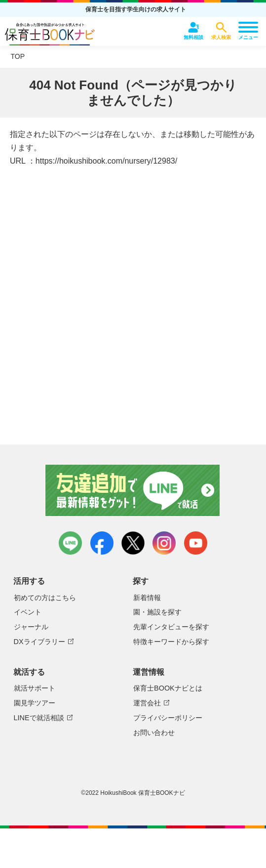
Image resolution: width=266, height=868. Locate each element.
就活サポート (35, 688)
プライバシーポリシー (168, 718)
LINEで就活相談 (39, 718)
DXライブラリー (39, 642)
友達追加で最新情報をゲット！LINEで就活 (133, 490)
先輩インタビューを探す (171, 627)
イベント (28, 612)
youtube (196, 543)
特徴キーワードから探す (171, 642)
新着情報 (147, 598)
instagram (164, 543)
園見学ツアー (35, 703)
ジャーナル (31, 627)
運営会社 (147, 703)
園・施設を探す (157, 612)
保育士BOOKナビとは (168, 688)
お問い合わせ (154, 733)
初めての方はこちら (45, 598)
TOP (18, 56)
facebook (102, 543)
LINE (70, 543)
